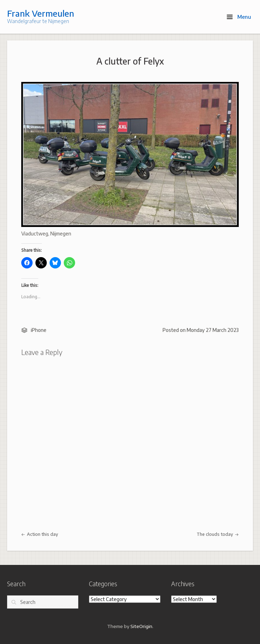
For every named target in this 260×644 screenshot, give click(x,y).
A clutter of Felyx (130, 61)
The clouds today (218, 534)
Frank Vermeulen (41, 13)
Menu (239, 17)
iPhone (39, 330)
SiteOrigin (141, 626)
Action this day (40, 534)
